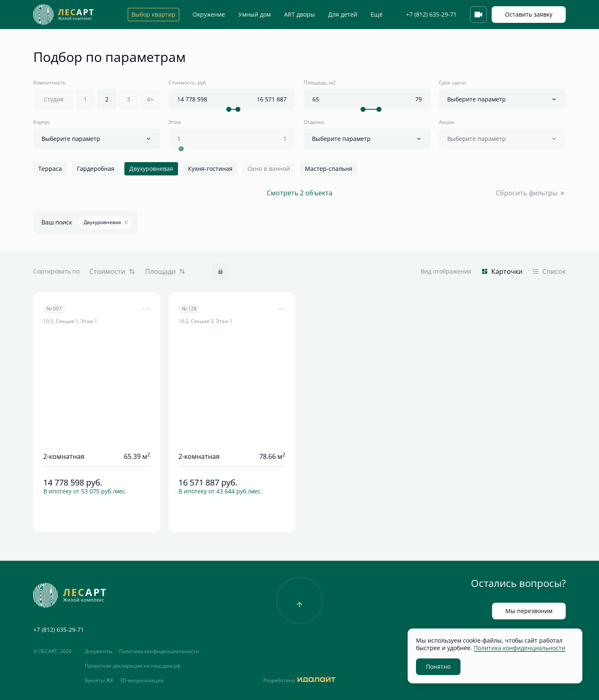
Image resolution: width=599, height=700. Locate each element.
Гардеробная (96, 169)
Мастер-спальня (329, 169)
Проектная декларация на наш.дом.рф (133, 666)
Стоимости (112, 272)
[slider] (228, 109)
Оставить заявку (529, 14)
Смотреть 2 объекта (299, 193)
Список (549, 272)
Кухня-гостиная (210, 169)
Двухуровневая (151, 169)
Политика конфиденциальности (159, 651)
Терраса (50, 169)
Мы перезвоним (529, 611)
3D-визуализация (142, 680)
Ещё (377, 15)
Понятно (438, 667)
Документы (99, 651)
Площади (165, 272)
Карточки (502, 272)
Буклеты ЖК (99, 680)
